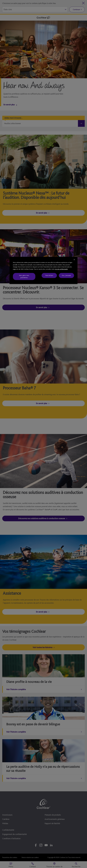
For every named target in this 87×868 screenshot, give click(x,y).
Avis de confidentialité (61, 269)
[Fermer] (74, 260)
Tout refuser (49, 275)
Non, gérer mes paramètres (24, 276)
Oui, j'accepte (66, 275)
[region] (43, 270)
